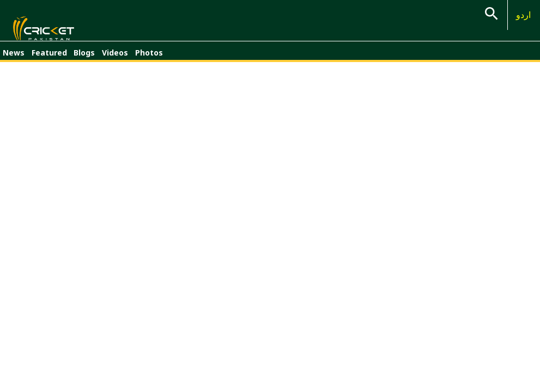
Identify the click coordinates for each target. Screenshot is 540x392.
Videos (115, 59)
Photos (149, 59)
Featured (49, 59)
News (14, 59)
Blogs (84, 59)
